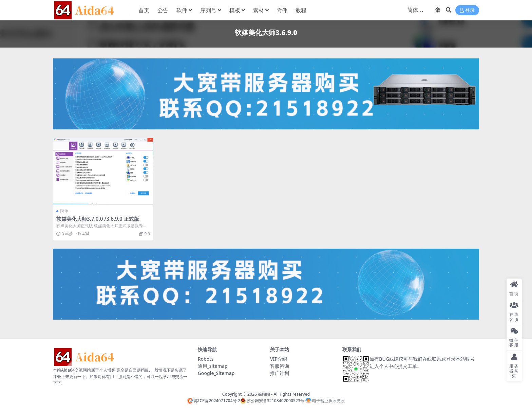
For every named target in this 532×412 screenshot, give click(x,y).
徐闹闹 (264, 394)
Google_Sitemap (216, 373)
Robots (206, 359)
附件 (64, 211)
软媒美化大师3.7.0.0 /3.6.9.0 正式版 (98, 219)
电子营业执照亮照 (325, 401)
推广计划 (280, 373)
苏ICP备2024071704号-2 (214, 401)
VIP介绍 (279, 359)
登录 (467, 10)
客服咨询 (280, 366)
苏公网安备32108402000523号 (272, 401)
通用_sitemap (213, 366)
